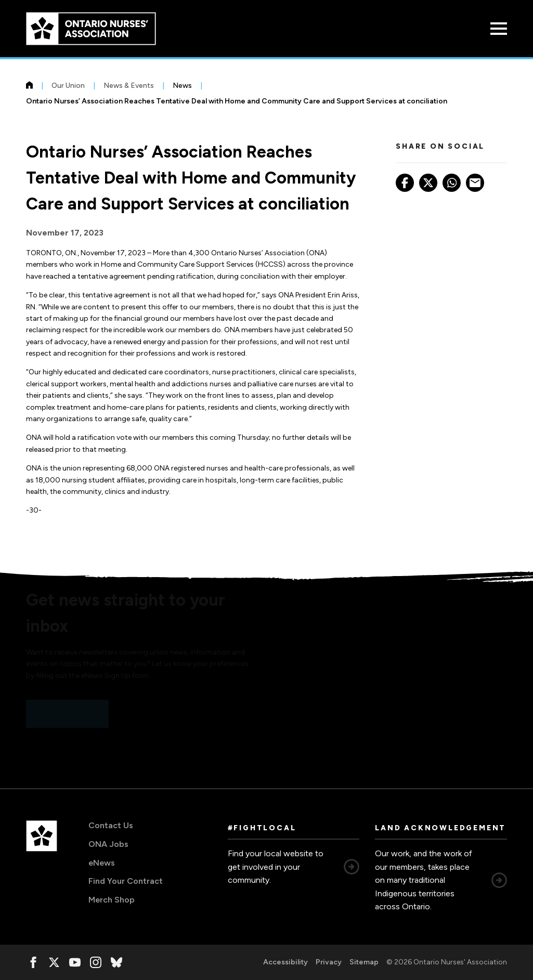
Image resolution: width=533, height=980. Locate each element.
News (182, 86)
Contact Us (111, 825)
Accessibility (285, 962)
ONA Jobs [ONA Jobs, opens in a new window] (108, 844)
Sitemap (364, 962)
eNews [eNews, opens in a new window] (102, 863)
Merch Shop (112, 900)
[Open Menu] (499, 29)
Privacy (329, 962)
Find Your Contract (126, 881)
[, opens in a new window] (33, 962)
